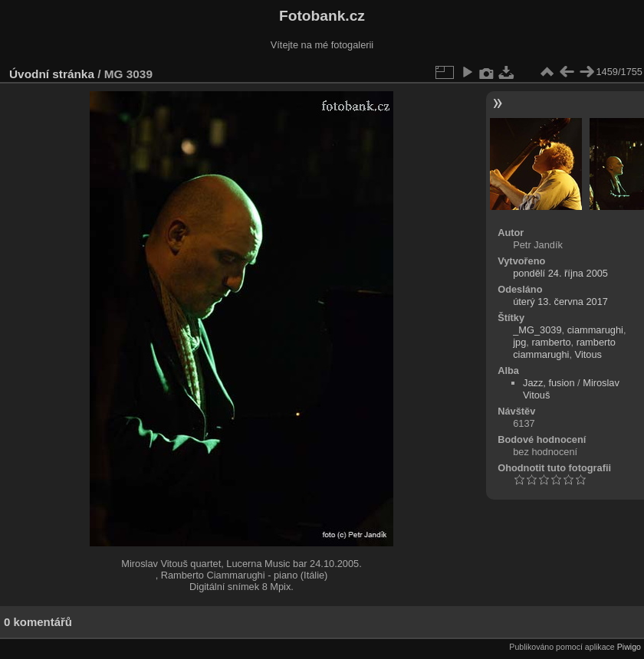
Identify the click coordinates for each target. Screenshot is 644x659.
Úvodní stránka (52, 74)
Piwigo (629, 647)
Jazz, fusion (549, 383)
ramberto (551, 342)
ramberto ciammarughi (564, 348)
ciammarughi (595, 330)
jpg (519, 342)
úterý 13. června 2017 (560, 302)
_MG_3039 (537, 330)
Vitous (588, 354)
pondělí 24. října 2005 (560, 273)
